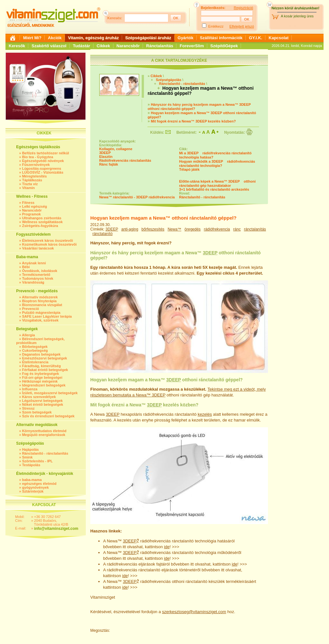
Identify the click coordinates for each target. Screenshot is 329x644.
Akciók (55, 38)
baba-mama (32, 480)
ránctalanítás (255, 229)
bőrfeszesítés (153, 229)
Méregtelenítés (35, 176)
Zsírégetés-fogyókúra (40, 226)
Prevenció (31, 309)
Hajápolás (31, 449)
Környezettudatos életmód (44, 431)
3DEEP (105, 153)
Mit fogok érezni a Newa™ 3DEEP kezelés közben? (193, 121)
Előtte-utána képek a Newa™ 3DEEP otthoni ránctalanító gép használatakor (218, 183)
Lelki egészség (35, 206)
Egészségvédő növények (43, 161)
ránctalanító (103, 234)
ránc (237, 229)
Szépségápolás (169, 80)
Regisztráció (243, 8)
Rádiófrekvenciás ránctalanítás (125, 160)
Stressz (28, 408)
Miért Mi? (32, 38)
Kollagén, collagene (116, 149)
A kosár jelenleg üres (297, 16)
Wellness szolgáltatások (42, 222)
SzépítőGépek (224, 46)
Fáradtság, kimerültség (41, 366)
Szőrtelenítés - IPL (37, 461)
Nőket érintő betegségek (43, 404)
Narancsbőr (128, 46)
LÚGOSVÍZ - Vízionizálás (43, 172)
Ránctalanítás (160, 46)
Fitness (28, 203)
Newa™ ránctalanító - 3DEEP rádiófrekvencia (137, 197)
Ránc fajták (109, 164)
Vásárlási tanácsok (38, 248)
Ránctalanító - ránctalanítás (45, 453)
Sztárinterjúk (33, 491)
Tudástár (82, 46)
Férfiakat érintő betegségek (45, 370)
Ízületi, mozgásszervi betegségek (50, 393)
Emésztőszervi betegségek (45, 358)
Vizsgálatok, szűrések (40, 320)
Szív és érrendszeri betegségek (48, 416)
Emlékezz (216, 26)
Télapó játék (190, 169)
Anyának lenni (34, 263)
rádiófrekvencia (217, 229)
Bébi (26, 267)
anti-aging (130, 229)
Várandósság (33, 282)
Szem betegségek (37, 412)
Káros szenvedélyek (39, 397)
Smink (27, 457)
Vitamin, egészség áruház (93, 38)
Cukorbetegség (35, 350)
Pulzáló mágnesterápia (41, 313)
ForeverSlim (192, 46)
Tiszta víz (30, 184)
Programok (31, 214)
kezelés (205, 414)
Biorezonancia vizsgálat (42, 305)
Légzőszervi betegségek (43, 401)
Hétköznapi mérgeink (40, 381)
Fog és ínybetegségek (41, 374)
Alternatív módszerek (40, 297)
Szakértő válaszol (49, 46)
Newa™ (175, 229)
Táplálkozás (32, 180)
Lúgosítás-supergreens (42, 168)
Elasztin (106, 157)
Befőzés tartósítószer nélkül (46, 153)
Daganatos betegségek (41, 354)
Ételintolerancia (35, 362)
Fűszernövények (36, 165)
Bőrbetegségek (35, 347)
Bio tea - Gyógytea (38, 157)
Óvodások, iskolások (40, 271)
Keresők (17, 46)
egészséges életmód (39, 484)
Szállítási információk (221, 38)
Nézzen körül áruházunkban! (295, 8)
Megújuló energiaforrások (44, 435)
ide (167, 547)
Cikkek (103, 46)
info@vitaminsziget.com (56, 529)
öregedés (192, 229)
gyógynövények (36, 487)
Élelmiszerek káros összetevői (48, 240)
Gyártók (186, 38)
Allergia (28, 335)
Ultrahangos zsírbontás (42, 218)
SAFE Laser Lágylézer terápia (47, 316)
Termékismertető (36, 275)
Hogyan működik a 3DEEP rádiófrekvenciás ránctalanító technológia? (217, 163)
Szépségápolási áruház (148, 38)
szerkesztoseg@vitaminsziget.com (194, 612)
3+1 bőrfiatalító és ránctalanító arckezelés (214, 189)
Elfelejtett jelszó (242, 26)
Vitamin (29, 188)
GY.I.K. (256, 38)
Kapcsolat (279, 38)
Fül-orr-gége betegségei (42, 377)
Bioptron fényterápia (40, 301)
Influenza (30, 389)
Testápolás (31, 465)
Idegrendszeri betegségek (44, 385)
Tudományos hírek (38, 278)
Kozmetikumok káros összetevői (49, 244)
